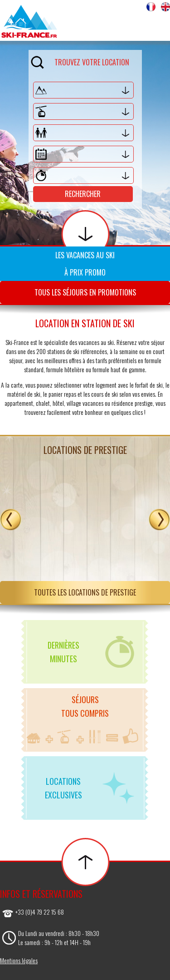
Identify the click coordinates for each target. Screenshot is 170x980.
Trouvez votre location (80, 61)
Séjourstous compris (83, 719)
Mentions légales (19, 960)
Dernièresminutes (91, 652)
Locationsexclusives (90, 788)
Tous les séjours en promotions (85, 292)
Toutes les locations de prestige (85, 592)
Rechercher (83, 194)
